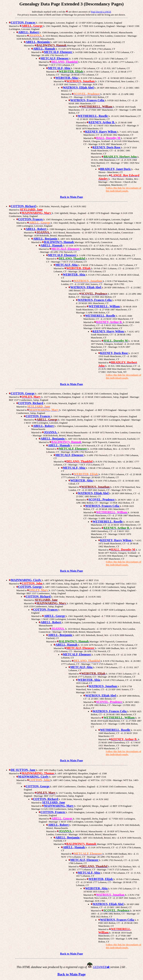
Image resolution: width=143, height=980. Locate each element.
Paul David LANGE (101, 12)
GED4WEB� (102, 967)
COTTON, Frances (22, 23)
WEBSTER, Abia (66, 78)
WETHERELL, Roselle (92, 116)
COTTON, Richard (23, 206)
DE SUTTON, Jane (23, 770)
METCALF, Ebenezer (54, 58)
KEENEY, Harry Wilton (100, 132)
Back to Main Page (72, 197)
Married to (14, 213)
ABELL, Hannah (43, 49)
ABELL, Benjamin (37, 42)
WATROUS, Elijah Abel (78, 88)
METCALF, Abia (59, 68)
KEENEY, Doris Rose (106, 147)
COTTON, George (22, 393)
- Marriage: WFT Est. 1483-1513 (120, 584)
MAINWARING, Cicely (25, 580)
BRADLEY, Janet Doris (115, 169)
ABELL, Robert (28, 32)
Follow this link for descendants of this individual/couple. (123, 189)
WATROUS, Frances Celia (87, 100)
